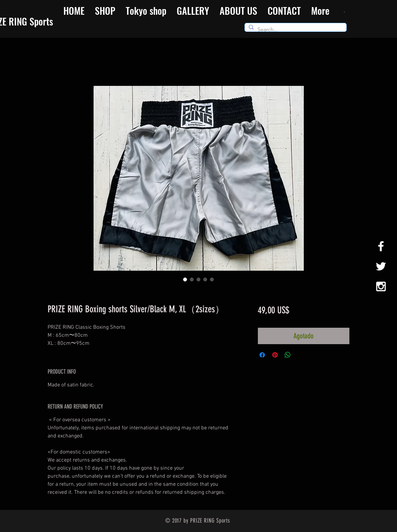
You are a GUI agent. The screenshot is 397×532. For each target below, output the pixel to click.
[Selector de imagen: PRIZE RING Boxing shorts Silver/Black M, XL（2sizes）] (185, 279)
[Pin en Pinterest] (275, 355)
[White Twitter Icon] (381, 266)
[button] (345, 12)
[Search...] (295, 30)
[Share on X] (300, 355)
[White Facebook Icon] (381, 246)
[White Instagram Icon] (381, 286)
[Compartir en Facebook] (262, 355)
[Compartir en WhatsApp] (288, 355)
